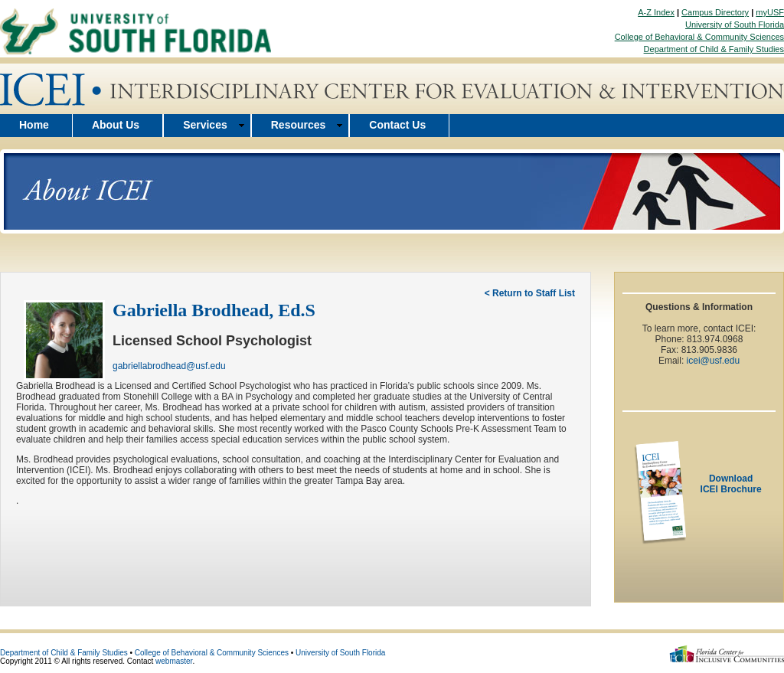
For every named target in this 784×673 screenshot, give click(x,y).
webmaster (174, 661)
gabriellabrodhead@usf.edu (169, 366)
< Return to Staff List (530, 293)
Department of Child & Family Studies (714, 49)
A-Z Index (656, 12)
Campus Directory (715, 12)
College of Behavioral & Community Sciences (699, 37)
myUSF (770, 12)
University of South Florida (735, 25)
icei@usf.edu (714, 361)
